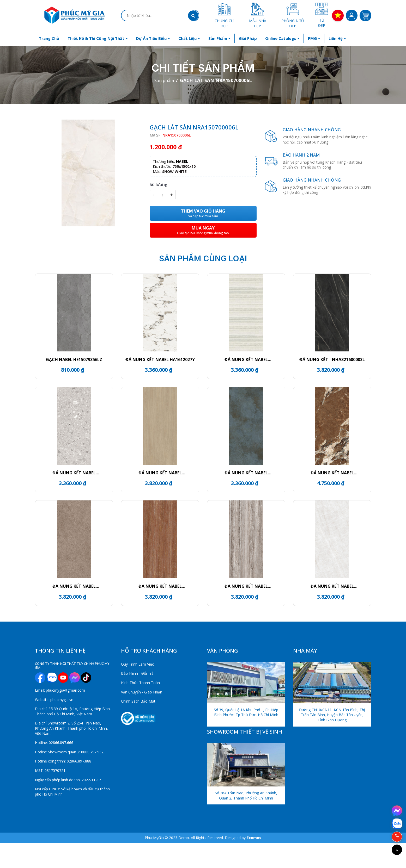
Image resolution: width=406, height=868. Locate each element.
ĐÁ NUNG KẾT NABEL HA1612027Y (160, 359)
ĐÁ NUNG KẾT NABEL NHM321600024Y (74, 586)
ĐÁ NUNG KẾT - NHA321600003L (332, 359)
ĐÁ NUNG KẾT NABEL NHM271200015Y (246, 359)
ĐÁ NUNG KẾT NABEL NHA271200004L (332, 473)
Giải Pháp (248, 38)
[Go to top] (397, 850)
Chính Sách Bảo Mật (138, 701)
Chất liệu (189, 38)
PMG (314, 38)
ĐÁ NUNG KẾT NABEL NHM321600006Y (160, 586)
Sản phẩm (219, 38)
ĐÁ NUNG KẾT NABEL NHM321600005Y (246, 586)
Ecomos (254, 838)
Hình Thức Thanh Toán (140, 683)
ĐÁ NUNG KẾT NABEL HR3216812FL (332, 586)
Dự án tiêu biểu (153, 38)
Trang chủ (49, 38)
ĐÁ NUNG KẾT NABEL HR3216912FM (160, 473)
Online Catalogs (282, 38)
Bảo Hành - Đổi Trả (137, 673)
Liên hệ (337, 38)
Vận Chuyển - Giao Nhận (142, 692)
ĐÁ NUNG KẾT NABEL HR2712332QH (246, 473)
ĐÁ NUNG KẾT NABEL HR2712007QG (74, 473)
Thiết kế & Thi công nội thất (98, 38)
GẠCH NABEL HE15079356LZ (74, 359)
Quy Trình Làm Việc (137, 664)
